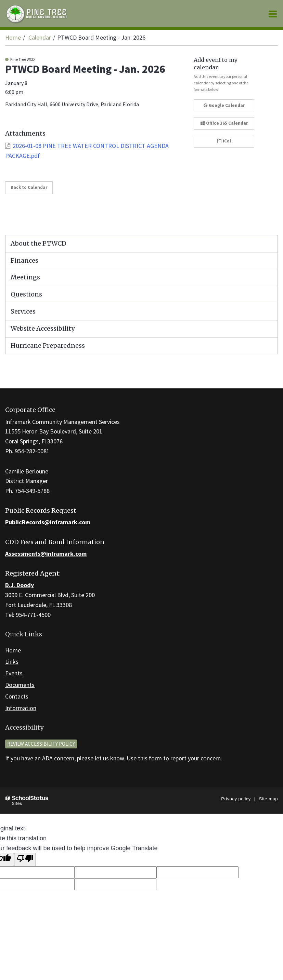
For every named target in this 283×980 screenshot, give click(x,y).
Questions (26, 294)
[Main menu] (273, 14)
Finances (24, 260)
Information (21, 708)
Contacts (17, 696)
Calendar (40, 37)
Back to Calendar (29, 187)
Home (13, 37)
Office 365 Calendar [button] (224, 123)
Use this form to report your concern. (174, 758)
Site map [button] (268, 799)
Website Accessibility (43, 328)
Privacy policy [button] (236, 799)
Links (12, 661)
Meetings (25, 277)
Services (23, 311)
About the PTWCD (38, 243)
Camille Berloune (27, 471)
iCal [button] (224, 141)
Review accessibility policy (41, 744)
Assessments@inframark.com (46, 554)
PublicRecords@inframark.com (48, 522)
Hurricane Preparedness (48, 346)
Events (14, 673)
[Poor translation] (25, 860)
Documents (20, 685)
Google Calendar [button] (224, 105)
